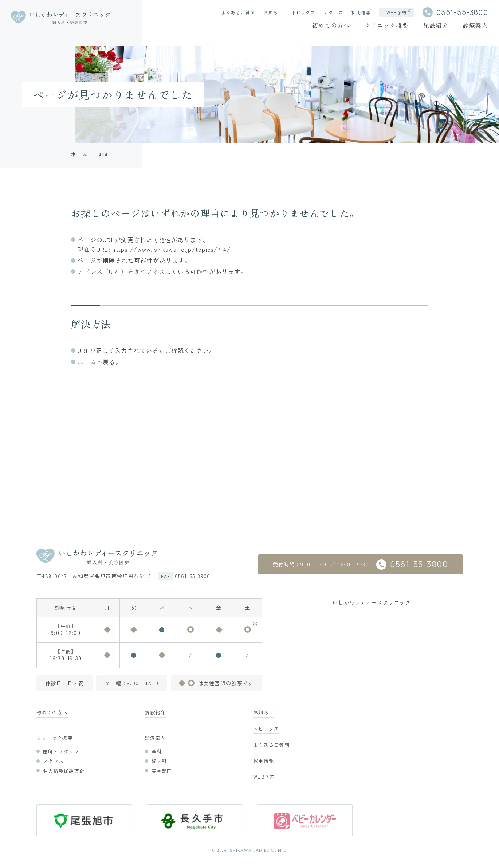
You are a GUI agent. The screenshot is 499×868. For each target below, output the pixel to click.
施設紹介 (436, 25)
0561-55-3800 (462, 12)
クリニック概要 (387, 25)
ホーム (87, 362)
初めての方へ (331, 25)
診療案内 (476, 25)
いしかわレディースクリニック (372, 602)
